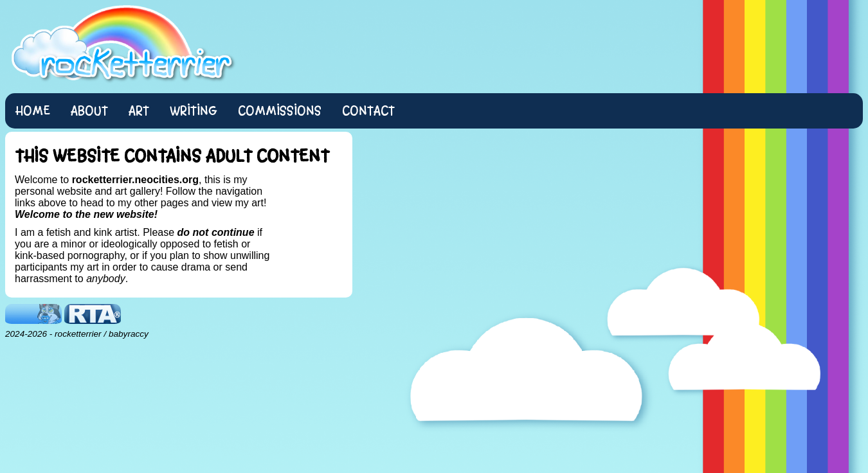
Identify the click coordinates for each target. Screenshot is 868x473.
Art (139, 111)
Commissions (280, 111)
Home (33, 111)
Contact (368, 111)
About (89, 111)
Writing (194, 111)
